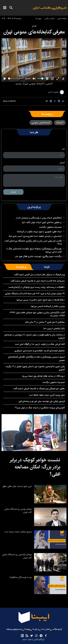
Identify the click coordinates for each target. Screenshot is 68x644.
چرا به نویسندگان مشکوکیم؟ (20, 577)
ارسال (13, 192)
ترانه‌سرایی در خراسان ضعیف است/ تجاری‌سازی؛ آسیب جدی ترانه (35, 236)
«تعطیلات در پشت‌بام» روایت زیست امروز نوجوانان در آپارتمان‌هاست (37, 287)
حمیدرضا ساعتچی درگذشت (50, 227)
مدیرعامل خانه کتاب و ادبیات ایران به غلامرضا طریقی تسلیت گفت (38, 281)
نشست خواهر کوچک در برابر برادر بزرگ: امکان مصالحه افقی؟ (35, 467)
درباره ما (36, 629)
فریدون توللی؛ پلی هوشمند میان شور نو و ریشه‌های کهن (42, 401)
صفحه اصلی (62, 18)
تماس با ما (46, 629)
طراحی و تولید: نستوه (34, 639)
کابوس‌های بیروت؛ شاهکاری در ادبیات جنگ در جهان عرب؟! (40, 408)
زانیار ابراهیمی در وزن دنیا (54, 328)
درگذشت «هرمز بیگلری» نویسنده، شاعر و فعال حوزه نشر (38, 256)
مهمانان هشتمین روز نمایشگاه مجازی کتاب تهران (17, 556)
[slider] (16, 78)
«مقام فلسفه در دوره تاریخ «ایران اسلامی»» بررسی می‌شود (41, 300)
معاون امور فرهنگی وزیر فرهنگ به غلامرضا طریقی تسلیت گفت (39, 389)
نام (63, 149)
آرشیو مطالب (57, 629)
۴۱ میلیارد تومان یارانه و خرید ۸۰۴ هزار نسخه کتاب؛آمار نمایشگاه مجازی (35, 294)
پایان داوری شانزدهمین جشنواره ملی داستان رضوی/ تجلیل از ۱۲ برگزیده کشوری (35, 368)
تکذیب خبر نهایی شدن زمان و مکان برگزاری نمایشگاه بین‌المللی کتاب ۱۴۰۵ (33, 242)
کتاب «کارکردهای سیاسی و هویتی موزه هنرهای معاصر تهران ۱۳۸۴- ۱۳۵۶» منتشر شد (37, 314)
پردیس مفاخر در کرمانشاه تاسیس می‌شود (48, 306)
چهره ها (38, 18)
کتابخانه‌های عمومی (41, 123)
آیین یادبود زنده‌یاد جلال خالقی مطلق (17, 486)
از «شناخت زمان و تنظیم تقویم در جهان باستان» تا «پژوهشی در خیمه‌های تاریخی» (34, 336)
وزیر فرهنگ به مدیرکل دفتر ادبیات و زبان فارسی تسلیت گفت (39, 275)
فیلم (34, 26)
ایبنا (50, 10)
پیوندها (27, 629)
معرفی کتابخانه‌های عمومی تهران (34, 32)
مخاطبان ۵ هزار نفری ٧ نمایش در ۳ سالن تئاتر (45, 322)
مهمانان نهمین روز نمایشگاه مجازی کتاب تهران (18, 511)
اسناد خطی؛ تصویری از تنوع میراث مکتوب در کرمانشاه (39, 232)
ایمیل (62, 162)
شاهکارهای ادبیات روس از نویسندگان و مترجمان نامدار (39, 218)
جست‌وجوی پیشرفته (14, 629)
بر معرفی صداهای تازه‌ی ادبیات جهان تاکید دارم (42, 222)
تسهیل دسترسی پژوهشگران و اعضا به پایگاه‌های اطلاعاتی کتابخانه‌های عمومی (36, 358)
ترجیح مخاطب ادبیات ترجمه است (18, 532)
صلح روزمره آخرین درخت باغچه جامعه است (47, 395)
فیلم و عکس (49, 18)
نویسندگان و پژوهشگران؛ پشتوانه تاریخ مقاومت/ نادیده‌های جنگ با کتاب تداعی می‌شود (34, 250)
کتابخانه (60, 123)
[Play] (5, 79)
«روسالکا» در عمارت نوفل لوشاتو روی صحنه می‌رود (43, 376)
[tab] (47, 267)
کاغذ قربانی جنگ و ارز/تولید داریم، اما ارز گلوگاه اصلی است (40, 344)
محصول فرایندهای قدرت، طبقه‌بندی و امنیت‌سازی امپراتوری (40, 351)
